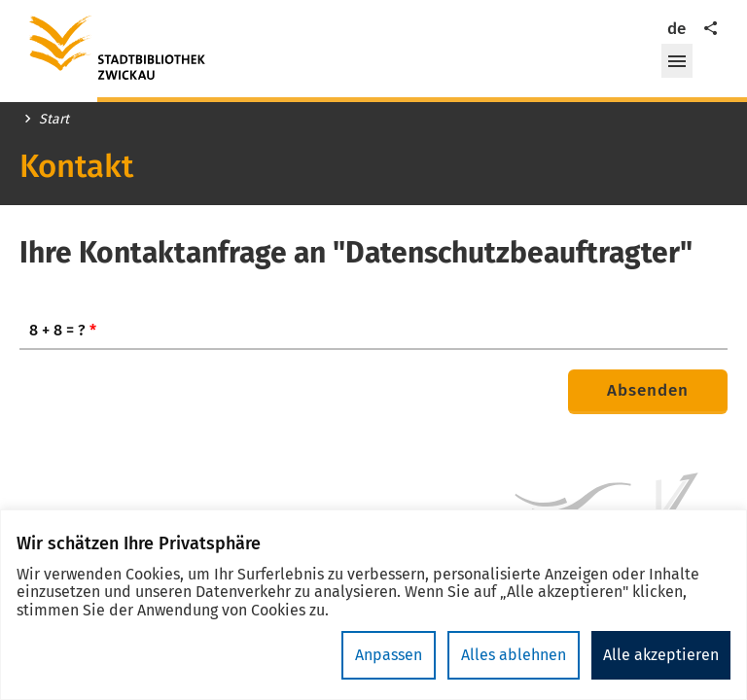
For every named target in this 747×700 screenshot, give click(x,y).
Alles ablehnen (514, 655)
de (676, 29)
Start (54, 120)
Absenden (648, 390)
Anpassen (389, 655)
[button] (677, 61)
